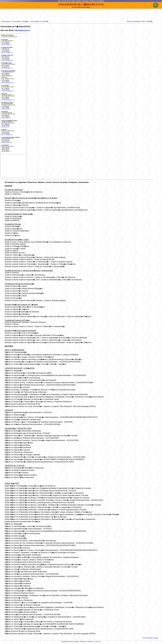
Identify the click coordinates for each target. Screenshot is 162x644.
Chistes (73, 1)
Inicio (59, 1)
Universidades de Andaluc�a (39, 21)
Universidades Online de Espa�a (142, 21)
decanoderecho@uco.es (7, 60)
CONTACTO (98, 642)
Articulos (64, 1)
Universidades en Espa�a (20, 21)
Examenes (79, 1)
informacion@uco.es (6, 45)
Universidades (100, 1)
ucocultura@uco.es (6, 151)
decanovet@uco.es (6, 118)
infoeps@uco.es (5, 127)
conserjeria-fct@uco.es (7, 52)
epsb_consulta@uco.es (7, 135)
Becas (69, 1)
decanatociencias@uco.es (8, 100)
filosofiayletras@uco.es (7, 68)
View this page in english (150, 638)
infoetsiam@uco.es (6, 109)
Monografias (86, 1)
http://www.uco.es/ (22, 30)
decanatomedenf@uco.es (8, 83)
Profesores (93, 1)
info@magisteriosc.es (7, 142)
